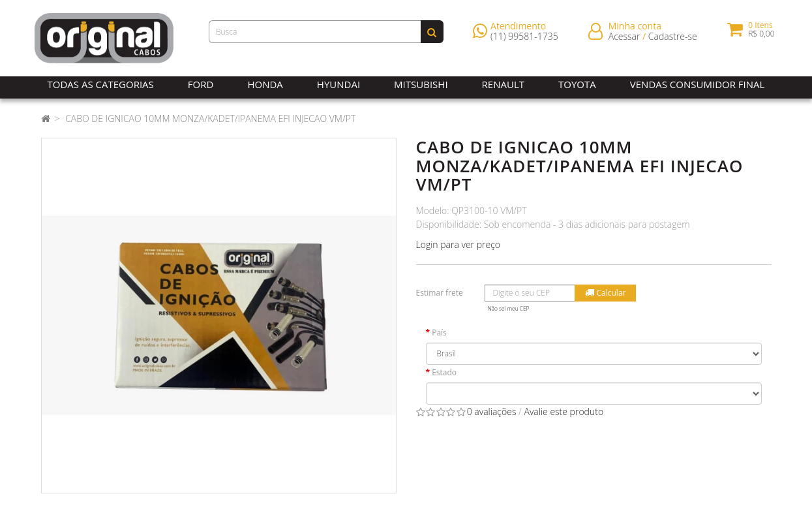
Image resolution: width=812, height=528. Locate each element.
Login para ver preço (459, 244)
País (439, 333)
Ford (201, 84)
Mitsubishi (421, 84)
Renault (503, 84)
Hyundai (338, 84)
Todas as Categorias (101, 84)
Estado (444, 372)
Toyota (577, 84)
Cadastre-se (673, 39)
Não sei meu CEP (509, 308)
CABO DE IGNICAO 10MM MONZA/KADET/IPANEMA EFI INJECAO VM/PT (210, 118)
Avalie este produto (564, 412)
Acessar (624, 39)
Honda (265, 84)
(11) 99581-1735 (524, 39)
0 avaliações (492, 412)
